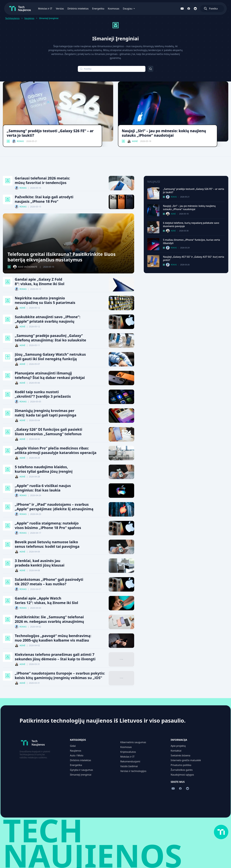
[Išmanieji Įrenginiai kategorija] (8, 141)
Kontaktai (176, 751)
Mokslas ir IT (41, 9)
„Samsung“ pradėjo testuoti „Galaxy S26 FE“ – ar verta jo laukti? (50, 133)
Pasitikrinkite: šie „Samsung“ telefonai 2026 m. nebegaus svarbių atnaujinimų (49, 619)
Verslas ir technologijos (133, 771)
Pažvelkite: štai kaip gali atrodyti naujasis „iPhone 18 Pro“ (44, 199)
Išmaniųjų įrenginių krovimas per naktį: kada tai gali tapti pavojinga (46, 413)
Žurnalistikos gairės (182, 770)
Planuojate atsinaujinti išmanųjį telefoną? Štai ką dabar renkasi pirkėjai (50, 375)
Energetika (94, 9)
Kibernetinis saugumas (133, 742)
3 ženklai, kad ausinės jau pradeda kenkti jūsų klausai (40, 563)
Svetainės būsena (181, 755)
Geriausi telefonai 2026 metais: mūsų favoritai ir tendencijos (42, 180)
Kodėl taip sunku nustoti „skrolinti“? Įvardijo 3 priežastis (43, 394)
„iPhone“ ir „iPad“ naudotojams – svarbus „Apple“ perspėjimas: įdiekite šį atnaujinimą (54, 507)
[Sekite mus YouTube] (186, 9)
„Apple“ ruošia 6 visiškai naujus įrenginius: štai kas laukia (43, 488)
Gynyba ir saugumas (82, 770)
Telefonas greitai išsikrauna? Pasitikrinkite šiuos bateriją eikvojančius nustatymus (62, 257)
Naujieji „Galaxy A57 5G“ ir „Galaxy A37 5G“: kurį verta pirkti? (194, 258)
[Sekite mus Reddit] (199, 9)
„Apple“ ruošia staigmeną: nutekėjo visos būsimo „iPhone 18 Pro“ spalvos (48, 525)
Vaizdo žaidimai (129, 766)
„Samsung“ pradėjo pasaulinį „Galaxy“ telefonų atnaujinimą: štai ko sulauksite (51, 338)
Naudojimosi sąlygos (182, 775)
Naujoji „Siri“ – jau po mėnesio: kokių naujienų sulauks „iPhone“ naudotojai (164, 133)
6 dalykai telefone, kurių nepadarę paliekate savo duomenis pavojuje (191, 225)
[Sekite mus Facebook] (193, 9)
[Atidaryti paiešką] (216, 9)
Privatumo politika (181, 765)
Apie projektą (178, 746)
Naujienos (29, 18)
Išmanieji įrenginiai (81, 775)
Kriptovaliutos (128, 752)
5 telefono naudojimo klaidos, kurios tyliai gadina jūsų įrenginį (44, 469)
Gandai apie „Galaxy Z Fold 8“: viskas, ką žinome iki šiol (40, 282)
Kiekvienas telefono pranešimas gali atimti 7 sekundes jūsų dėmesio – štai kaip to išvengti (55, 657)
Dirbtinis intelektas (74, 9)
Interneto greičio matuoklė (186, 760)
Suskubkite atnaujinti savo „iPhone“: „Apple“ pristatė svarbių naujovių (48, 319)
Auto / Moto (77, 755)
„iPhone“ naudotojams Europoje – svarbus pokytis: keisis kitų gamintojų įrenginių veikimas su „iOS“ (60, 675)
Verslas (56, 9)
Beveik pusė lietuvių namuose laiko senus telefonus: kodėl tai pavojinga (47, 544)
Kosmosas (110, 9)
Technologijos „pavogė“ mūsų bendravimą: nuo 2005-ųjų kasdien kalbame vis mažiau (53, 638)
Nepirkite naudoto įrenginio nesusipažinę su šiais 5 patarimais (45, 300)
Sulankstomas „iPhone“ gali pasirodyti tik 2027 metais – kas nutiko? (49, 582)
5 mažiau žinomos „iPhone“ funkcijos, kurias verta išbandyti (191, 241)
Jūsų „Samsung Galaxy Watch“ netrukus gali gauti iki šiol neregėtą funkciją (50, 357)
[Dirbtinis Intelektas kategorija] (8, 357)
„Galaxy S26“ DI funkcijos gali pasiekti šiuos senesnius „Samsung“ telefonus (49, 432)
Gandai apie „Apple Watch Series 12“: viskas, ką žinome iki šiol (46, 600)
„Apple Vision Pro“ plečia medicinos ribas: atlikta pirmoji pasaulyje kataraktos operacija (56, 450)
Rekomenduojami (130, 761)
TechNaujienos (12, 18)
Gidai (73, 746)
